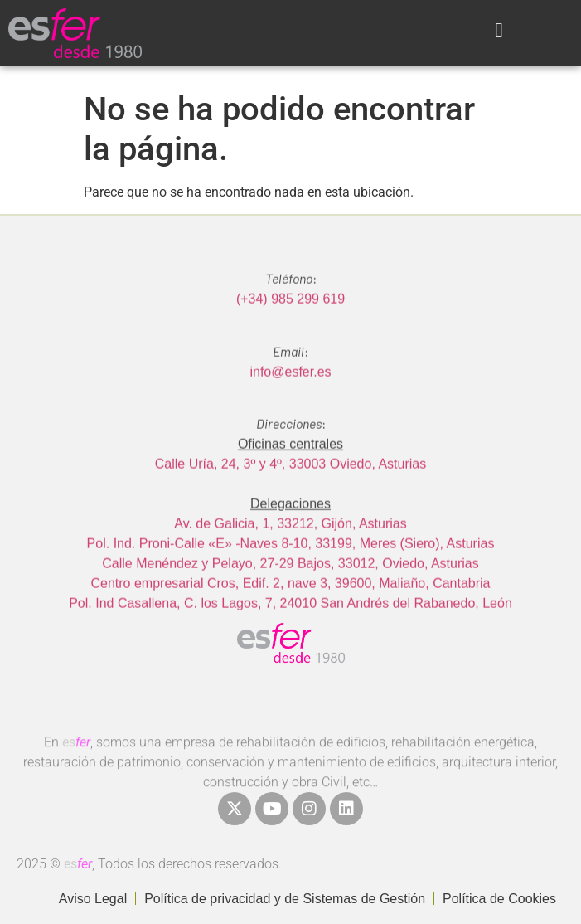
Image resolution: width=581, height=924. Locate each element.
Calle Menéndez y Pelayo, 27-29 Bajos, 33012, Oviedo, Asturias (290, 585)
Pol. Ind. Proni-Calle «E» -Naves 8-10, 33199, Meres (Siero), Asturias (291, 565)
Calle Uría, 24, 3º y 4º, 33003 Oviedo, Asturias (290, 486)
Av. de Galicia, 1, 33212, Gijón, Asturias (290, 545)
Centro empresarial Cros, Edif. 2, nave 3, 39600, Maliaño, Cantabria (290, 605)
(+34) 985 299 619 (290, 321)
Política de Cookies (499, 899)
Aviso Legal (93, 899)
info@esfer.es (290, 394)
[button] (499, 31)
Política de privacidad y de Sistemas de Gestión (285, 899)
